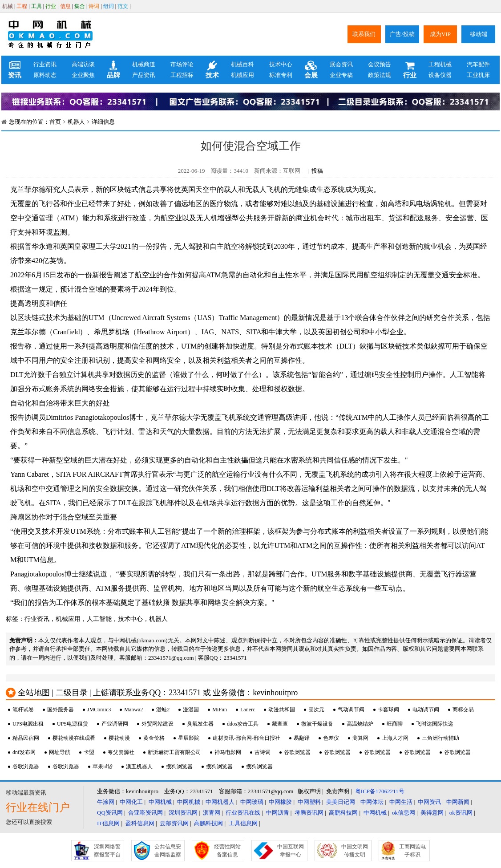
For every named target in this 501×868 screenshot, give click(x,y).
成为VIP (440, 34)
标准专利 (281, 75)
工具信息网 (243, 823)
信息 (65, 6)
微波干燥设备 (317, 724)
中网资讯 (429, 802)
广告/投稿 (402, 34)
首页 (55, 122)
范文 (123, 6)
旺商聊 (395, 724)
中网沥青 (278, 813)
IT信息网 (108, 823)
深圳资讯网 (183, 813)
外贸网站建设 (158, 724)
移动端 (479, 34)
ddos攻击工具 (243, 724)
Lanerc (248, 710)
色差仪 (331, 738)
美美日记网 (341, 802)
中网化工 (131, 802)
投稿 (317, 171)
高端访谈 (83, 64)
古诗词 (263, 752)
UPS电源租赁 (73, 724)
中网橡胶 (280, 802)
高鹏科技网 (343, 813)
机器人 (76, 122)
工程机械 (440, 64)
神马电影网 (228, 752)
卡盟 (89, 752)
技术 (212, 70)
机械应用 (242, 75)
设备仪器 (440, 75)
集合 (80, 6)
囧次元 (316, 710)
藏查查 (280, 724)
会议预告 (380, 64)
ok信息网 (404, 813)
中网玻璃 (252, 802)
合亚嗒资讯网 (145, 813)
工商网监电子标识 (412, 851)
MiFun (220, 710)
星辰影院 (189, 738)
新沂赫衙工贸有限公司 (174, 752)
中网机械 (160, 802)
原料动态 (45, 75)
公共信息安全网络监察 (168, 851)
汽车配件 (478, 64)
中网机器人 (220, 802)
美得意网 (432, 813)
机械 (8, 6)
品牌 (113, 70)
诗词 (94, 6)
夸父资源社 (121, 752)
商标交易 (463, 710)
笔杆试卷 (23, 710)
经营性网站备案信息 (227, 851)
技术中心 (281, 64)
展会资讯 (341, 64)
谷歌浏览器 (297, 752)
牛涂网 (106, 802)
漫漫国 (191, 710)
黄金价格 (154, 738)
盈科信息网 (140, 823)
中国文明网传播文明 (355, 851)
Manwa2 (133, 710)
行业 (51, 6)
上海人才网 (395, 738)
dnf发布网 (24, 752)
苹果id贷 (103, 767)
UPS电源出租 (28, 724)
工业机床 (478, 75)
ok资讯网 (461, 813)
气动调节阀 (351, 710)
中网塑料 (309, 802)
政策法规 (380, 75)
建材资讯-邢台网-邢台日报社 (246, 738)
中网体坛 (372, 802)
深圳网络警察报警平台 (107, 851)
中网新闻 (458, 802)
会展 (311, 70)
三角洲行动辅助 (440, 738)
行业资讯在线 (243, 813)
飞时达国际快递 (435, 724)
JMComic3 (99, 710)
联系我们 (364, 34)
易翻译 (302, 738)
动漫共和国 (282, 710)
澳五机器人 (139, 767)
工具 (36, 6)
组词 (109, 6)
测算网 (360, 738)
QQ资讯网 (110, 813)
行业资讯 (45, 64)
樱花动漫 (119, 738)
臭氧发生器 (200, 724)
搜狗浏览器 (179, 767)
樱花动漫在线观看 (74, 738)
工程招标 (182, 75)
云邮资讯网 (174, 823)
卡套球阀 (388, 710)
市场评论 (182, 64)
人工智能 (99, 619)
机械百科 (242, 64)
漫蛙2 (163, 710)
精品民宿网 (26, 738)
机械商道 (144, 64)
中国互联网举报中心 (291, 851)
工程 (22, 6)
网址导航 (60, 752)
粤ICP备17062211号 (380, 791)
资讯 (15, 70)
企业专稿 (341, 75)
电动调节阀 (426, 710)
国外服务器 (61, 710)
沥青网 (212, 813)
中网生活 (401, 802)
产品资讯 (144, 75)
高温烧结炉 (360, 724)
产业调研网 (115, 724)
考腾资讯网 (309, 813)
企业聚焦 (83, 75)
